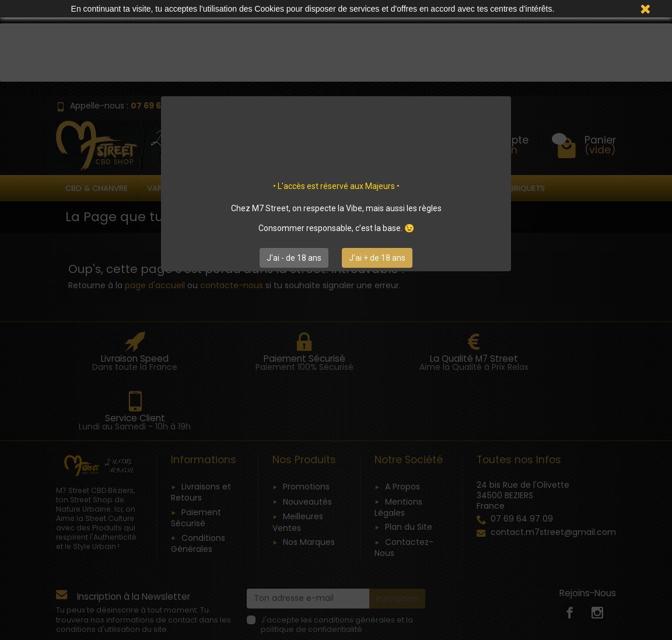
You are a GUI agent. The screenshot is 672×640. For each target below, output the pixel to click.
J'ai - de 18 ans (294, 258)
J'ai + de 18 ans (377, 258)
